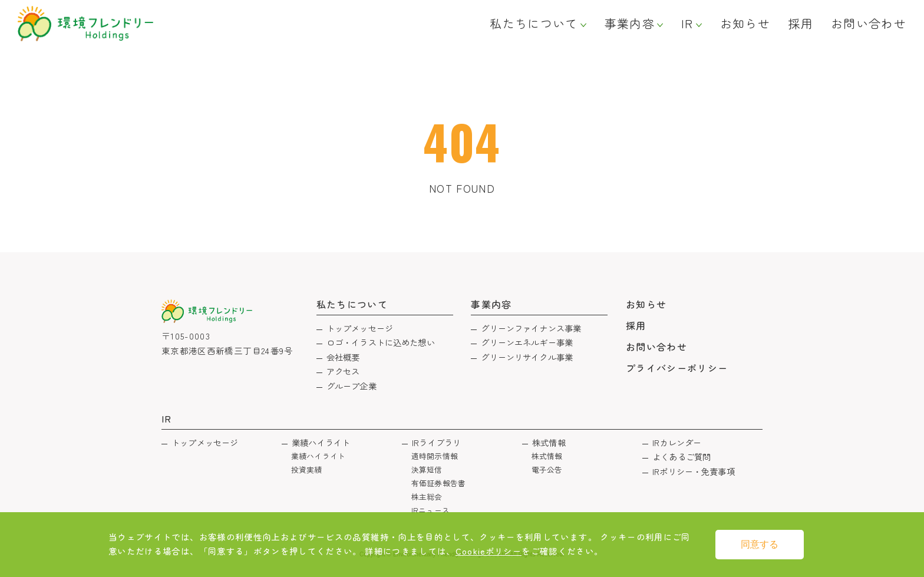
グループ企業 (352, 386)
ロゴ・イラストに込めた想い (381, 342)
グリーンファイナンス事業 (531, 328)
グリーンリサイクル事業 (527, 357)
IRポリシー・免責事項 (694, 471)
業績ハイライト (321, 442)
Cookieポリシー (489, 551)
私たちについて (534, 24)
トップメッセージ (360, 328)
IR (687, 24)
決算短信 (427, 469)
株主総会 (427, 497)
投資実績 (307, 469)
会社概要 (343, 357)
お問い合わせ (869, 24)
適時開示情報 (435, 456)
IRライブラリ (436, 442)
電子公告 (547, 469)
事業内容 (630, 24)
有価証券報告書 (438, 483)
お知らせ (745, 24)
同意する (760, 544)
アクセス (343, 371)
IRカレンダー (677, 442)
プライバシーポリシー (677, 368)
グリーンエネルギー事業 (527, 342)
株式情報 (549, 442)
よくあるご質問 (682, 456)
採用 (801, 24)
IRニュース (430, 510)
